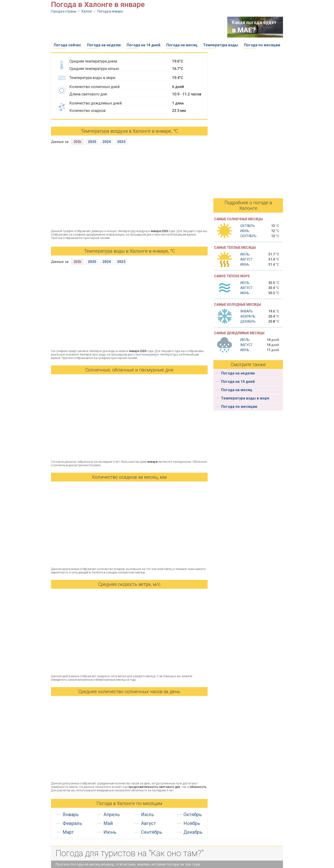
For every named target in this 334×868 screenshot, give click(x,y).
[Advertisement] (135, 27)
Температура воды (221, 45)
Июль (148, 815)
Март (68, 832)
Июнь (110, 832)
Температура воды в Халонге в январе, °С (129, 251)
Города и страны (64, 11)
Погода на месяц (182, 45)
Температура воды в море (245, 398)
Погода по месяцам (262, 45)
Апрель (112, 815)
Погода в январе (110, 11)
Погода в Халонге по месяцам (129, 803)
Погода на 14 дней (143, 45)
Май (108, 823)
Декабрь (193, 832)
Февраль (72, 823)
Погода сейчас (67, 45)
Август (148, 823)
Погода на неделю (104, 45)
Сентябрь (152, 832)
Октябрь (193, 815)
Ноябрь (192, 823)
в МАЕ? (244, 30)
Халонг (87, 11)
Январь (71, 815)
